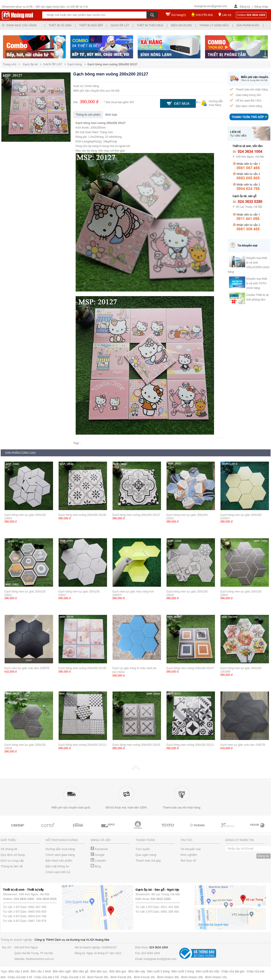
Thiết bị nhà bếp (91, 25)
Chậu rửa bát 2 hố (47, 977)
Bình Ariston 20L (192, 977)
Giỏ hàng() (179, 15)
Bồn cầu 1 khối (41, 971)
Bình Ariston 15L (216, 977)
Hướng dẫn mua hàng (60, 849)
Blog (96, 866)
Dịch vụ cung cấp (12, 861)
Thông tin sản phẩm (88, 115)
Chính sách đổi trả (58, 872)
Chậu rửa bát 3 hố (20, 977)
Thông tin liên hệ (12, 866)
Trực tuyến (143, 849)
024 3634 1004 (24, 899)
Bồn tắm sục (99, 971)
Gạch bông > (77, 64)
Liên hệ (227, 15)
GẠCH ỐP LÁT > (55, 64)
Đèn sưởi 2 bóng (183, 971)
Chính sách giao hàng (60, 855)
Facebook (99, 849)
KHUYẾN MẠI (204, 15)
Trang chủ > (12, 64)
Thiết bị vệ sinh (60, 25)
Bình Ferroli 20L (121, 977)
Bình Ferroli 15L (145, 977)
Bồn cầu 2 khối (19, 971)
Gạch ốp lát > (33, 64)
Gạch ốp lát (120, 25)
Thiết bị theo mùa (150, 25)
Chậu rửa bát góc (233, 971)
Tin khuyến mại (191, 849)
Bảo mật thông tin (57, 866)
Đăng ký (245, 7)
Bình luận (111, 115)
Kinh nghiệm (189, 855)
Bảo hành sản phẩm (59, 861)
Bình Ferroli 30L (98, 977)
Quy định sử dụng (13, 855)
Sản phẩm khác (248, 25)
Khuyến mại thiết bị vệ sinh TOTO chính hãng (257, 283)
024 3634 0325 (47, 899)
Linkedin (98, 861)
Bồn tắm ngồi (62, 971)
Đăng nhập (261, 7)
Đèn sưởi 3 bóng (158, 971)
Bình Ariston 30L (168, 977)
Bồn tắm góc (118, 971)
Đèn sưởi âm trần (208, 971)
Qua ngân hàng (146, 855)
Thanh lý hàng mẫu (214, 25)
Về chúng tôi (9, 849)
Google (98, 855)
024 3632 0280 (161, 899)
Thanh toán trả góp (148, 861)
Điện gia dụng (181, 25)
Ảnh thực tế (188, 861)
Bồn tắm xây (137, 971)
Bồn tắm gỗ (81, 971)
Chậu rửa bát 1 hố (73, 977)
